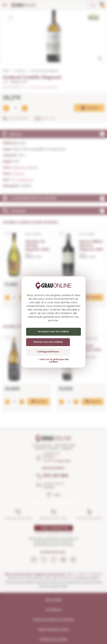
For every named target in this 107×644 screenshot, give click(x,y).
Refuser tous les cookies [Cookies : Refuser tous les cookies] (48, 342)
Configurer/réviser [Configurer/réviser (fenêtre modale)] (48, 352)
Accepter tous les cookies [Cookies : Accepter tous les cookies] (54, 332)
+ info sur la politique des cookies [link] (54, 361)
